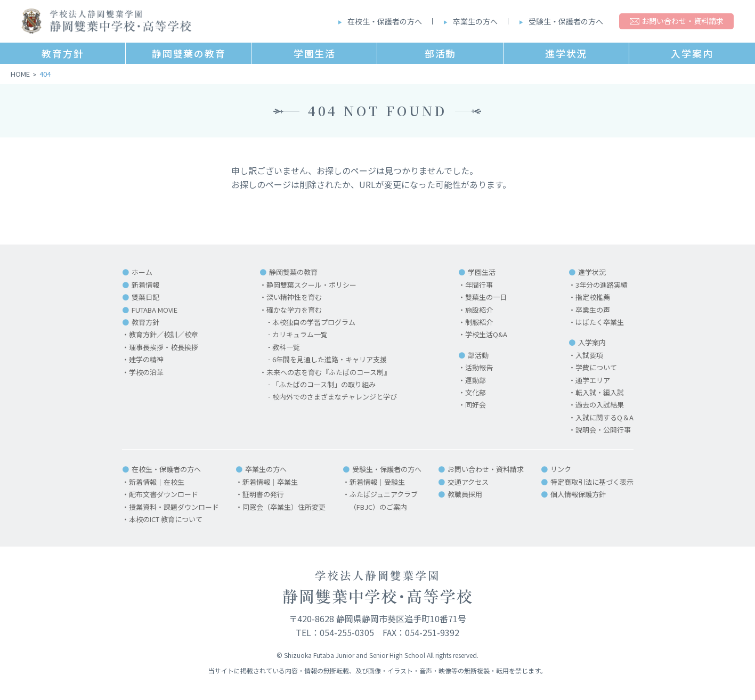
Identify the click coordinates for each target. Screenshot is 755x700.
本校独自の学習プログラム (314, 322)
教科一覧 (286, 347)
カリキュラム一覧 (300, 334)
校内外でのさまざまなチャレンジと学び (335, 397)
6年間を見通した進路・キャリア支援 (330, 359)
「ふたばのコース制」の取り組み (324, 384)
